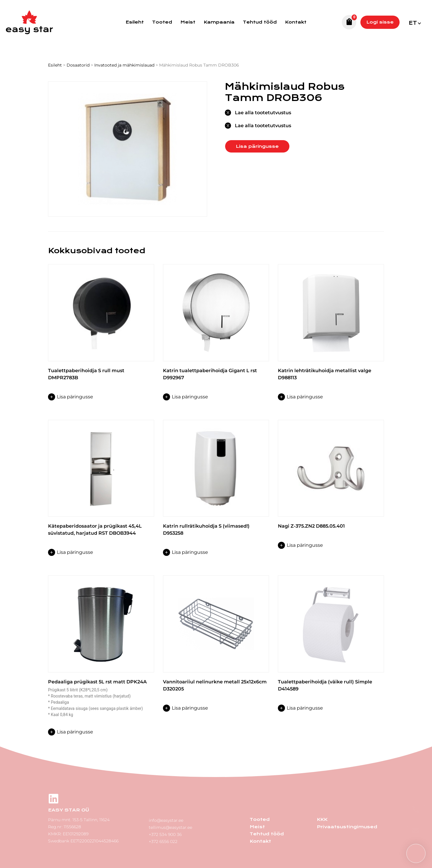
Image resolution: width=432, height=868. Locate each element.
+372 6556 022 (163, 841)
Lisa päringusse (257, 146)
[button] (416, 853)
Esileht (135, 22)
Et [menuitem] (413, 23)
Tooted (162, 22)
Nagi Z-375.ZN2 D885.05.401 (311, 526)
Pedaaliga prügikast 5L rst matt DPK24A (97, 682)
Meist (188, 22)
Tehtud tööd (260, 22)
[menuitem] (415, 22)
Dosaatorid (78, 65)
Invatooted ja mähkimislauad (124, 65)
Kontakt (296, 22)
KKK (322, 819)
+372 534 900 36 (165, 834)
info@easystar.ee (166, 820)
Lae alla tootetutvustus (263, 113)
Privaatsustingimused (347, 826)
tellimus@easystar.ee (170, 827)
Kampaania (219, 22)
